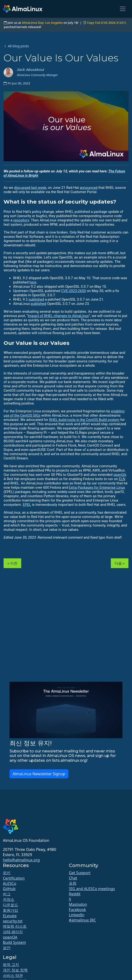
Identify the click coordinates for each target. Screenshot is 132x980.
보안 (7, 948)
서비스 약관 (13, 975)
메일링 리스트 (15, 926)
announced (89, 188)
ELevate (10, 916)
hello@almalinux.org (21, 860)
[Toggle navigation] (123, 9)
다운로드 (10, 905)
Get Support (80, 873)
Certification (14, 878)
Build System (14, 942)
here (33, 282)
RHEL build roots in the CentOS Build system (84, 420)
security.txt (13, 921)
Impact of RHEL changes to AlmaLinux (58, 316)
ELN (122, 479)
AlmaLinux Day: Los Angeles (42, 23)
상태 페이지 (13, 932)
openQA (120, 475)
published (36, 299)
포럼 (73, 883)
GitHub (9, 889)
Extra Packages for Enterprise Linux (97, 488)
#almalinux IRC (82, 920)
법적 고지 (11, 965)
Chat (73, 878)
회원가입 (10, 910)
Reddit (75, 894)
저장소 (9, 899)
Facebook (77, 910)
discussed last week (30, 188)
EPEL (27, 505)
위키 (7, 873)
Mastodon (78, 904)
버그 (7, 894)
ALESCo (10, 883)
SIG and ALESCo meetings (92, 889)
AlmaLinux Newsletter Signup (39, 774)
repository (21, 220)
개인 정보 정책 (15, 970)
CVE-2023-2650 (74, 291)
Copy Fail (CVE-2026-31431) (106, 23)
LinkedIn (77, 915)
